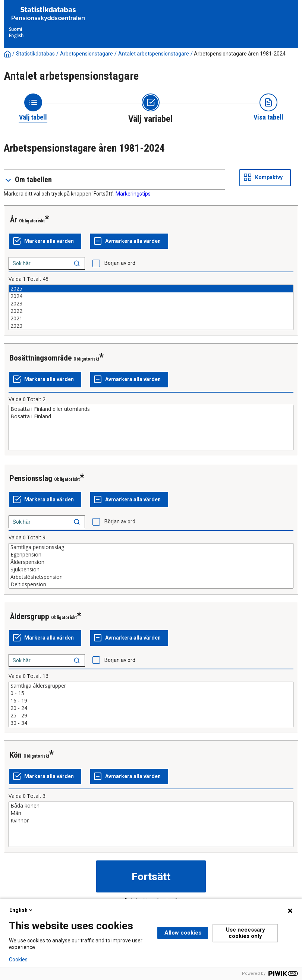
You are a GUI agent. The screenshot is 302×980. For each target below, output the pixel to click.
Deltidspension (151, 584)
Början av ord (120, 263)
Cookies (18, 960)
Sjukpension (151, 570)
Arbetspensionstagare (86, 54)
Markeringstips (133, 194)
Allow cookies (183, 933)
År (13, 220)
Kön (16, 755)
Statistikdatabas (35, 54)
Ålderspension (151, 562)
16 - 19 (151, 701)
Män (151, 813)
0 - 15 (151, 693)
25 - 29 (151, 716)
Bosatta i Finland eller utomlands (151, 409)
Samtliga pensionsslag (151, 547)
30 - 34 (151, 723)
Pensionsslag (31, 478)
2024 (151, 296)
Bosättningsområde (41, 358)
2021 (151, 318)
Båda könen (151, 806)
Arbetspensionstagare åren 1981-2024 (240, 54)
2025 (151, 289)
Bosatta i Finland (151, 416)
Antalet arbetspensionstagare (154, 54)
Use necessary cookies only (246, 933)
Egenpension (151, 555)
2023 (151, 304)
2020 (151, 326)
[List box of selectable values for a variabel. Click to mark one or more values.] (151, 307)
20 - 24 (151, 708)
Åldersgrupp (29, 616)
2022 (151, 311)
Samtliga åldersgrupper (151, 686)
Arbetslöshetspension (151, 577)
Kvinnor (151, 821)
